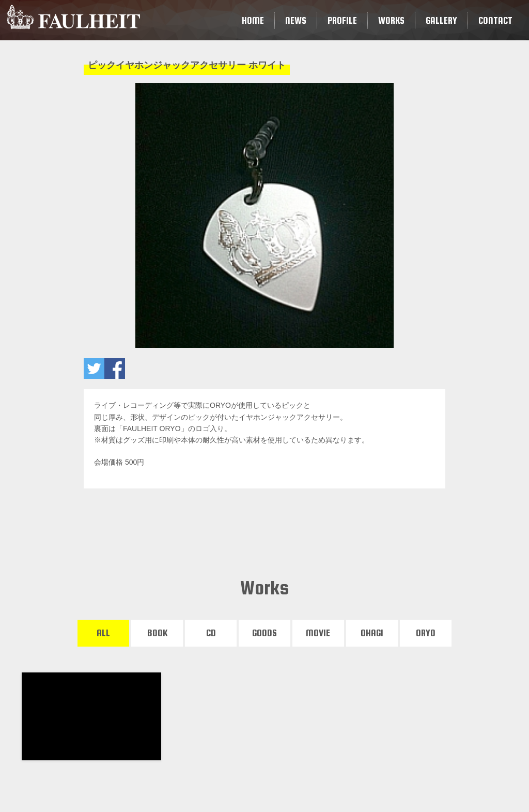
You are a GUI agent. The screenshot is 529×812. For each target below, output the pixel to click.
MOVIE (318, 633)
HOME (253, 20)
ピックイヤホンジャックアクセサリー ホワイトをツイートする (94, 369)
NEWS (296, 20)
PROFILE (342, 20)
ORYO (426, 633)
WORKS (391, 20)
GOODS (264, 633)
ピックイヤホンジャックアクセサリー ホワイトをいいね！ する (115, 369)
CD (211, 633)
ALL (103, 633)
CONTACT (495, 20)
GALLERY (441, 20)
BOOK (157, 633)
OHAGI (372, 633)
